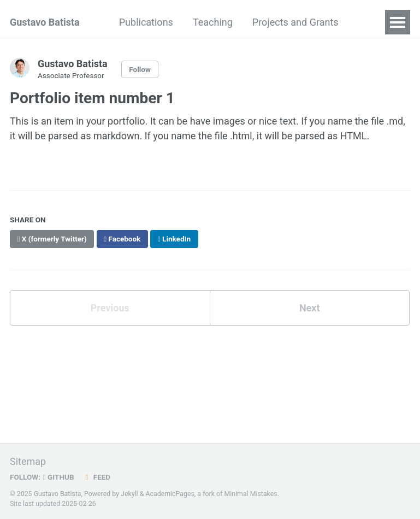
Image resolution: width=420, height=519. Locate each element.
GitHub (59, 477)
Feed (97, 477)
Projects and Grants (295, 22)
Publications (146, 22)
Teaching (213, 22)
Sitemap (28, 461)
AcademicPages (170, 494)
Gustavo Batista (45, 22)
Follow (140, 69)
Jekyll (129, 494)
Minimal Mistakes (250, 494)
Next (310, 308)
